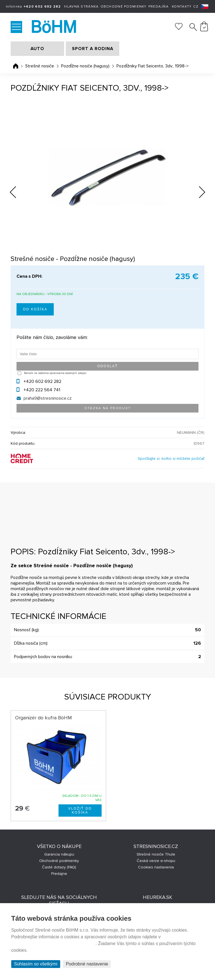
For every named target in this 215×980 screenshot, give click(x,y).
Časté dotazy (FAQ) (59, 867)
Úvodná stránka (16, 66)
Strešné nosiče (40, 66)
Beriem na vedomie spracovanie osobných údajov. (55, 373)
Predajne (59, 874)
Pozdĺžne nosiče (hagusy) (85, 66)
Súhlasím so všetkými (36, 964)
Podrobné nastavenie (87, 964)
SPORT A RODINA (93, 49)
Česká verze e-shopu (156, 861)
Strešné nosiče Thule (156, 854)
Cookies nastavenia (156, 867)
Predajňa (158, 7)
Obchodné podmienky (124, 7)
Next (198, 193)
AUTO (37, 49)
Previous (17, 191)
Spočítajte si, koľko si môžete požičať (171, 459)
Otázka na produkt (108, 408)
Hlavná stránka (81, 7)
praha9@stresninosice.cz (48, 398)
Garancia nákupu (59, 854)
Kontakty (182, 7)
